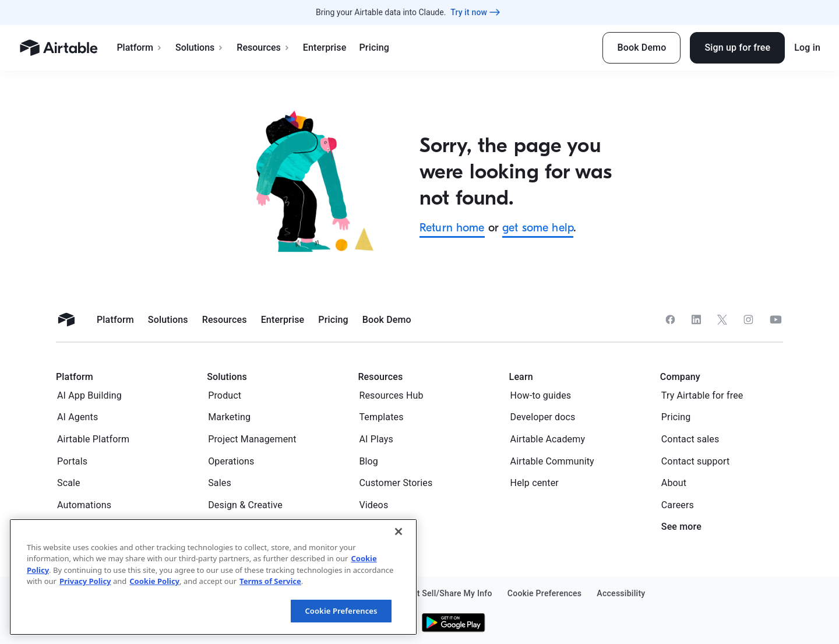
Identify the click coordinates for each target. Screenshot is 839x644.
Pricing (374, 47)
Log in (807, 47)
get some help (538, 228)
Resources (263, 47)
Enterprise (325, 47)
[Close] (399, 597)
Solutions (200, 47)
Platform (140, 47)
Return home (452, 228)
